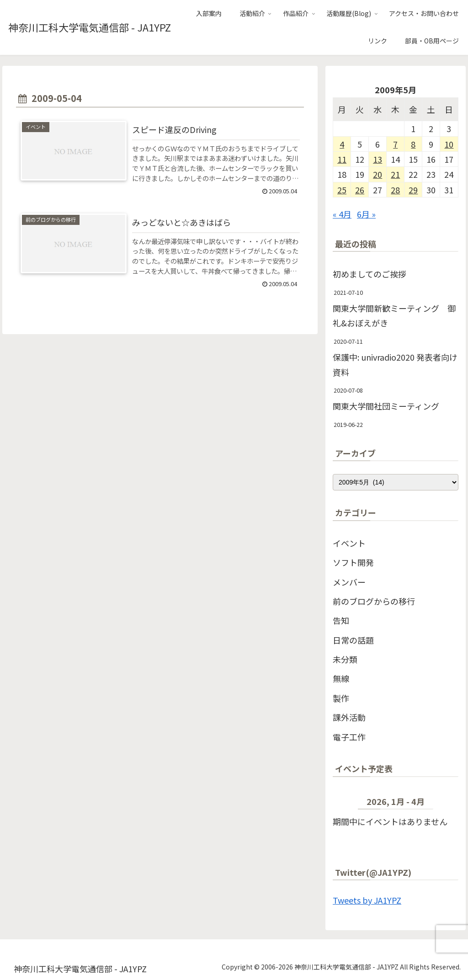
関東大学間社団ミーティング (386, 406)
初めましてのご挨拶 (370, 274)
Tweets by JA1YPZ (367, 900)
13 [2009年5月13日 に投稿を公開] (378, 159)
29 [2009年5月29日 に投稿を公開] (413, 190)
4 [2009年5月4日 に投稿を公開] (342, 144)
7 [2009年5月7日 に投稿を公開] (395, 144)
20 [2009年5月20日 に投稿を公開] (378, 174)
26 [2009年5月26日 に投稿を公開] (360, 190)
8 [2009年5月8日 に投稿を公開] (413, 144)
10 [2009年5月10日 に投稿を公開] (449, 144)
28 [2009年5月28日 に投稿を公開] (395, 190)
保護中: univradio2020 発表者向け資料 (395, 364)
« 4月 (342, 214)
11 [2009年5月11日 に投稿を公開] (342, 159)
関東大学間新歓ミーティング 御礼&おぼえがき (394, 315)
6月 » (366, 214)
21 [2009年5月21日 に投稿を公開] (395, 174)
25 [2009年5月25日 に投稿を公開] (342, 190)
